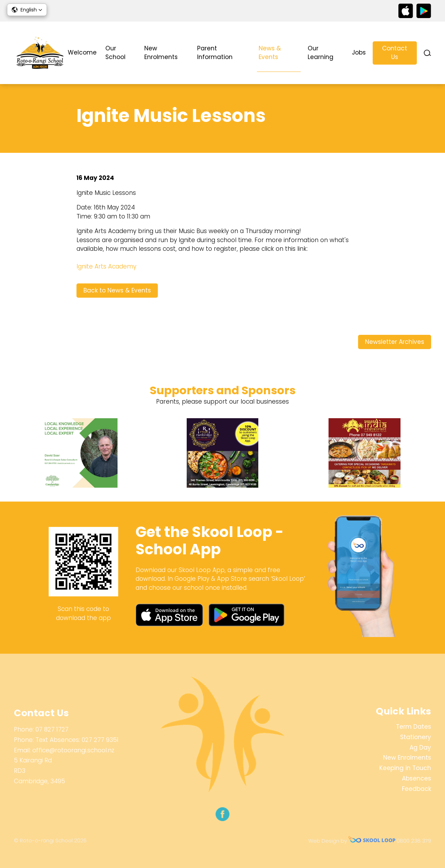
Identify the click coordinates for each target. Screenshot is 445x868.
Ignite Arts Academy (106, 266)
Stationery (416, 737)
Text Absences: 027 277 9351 (77, 740)
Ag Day (420, 747)
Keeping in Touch (405, 768)
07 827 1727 (52, 729)
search (427, 53)
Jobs (359, 52)
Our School (115, 53)
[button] (27, 10)
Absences (416, 778)
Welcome (82, 52)
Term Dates (414, 727)
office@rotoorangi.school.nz (73, 750)
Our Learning (321, 53)
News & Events (270, 53)
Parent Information (215, 53)
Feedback (416, 789)
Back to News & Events (117, 290)
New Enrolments (161, 53)
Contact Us (395, 53)
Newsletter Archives (395, 342)
